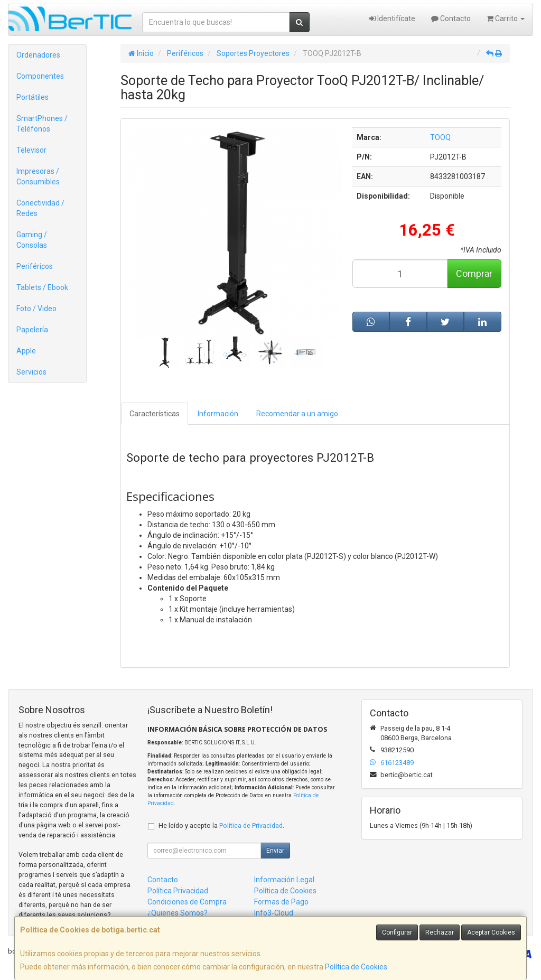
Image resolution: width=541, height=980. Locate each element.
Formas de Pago (281, 902)
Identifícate (392, 18)
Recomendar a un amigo (297, 414)
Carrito (506, 18)
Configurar (397, 932)
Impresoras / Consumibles (38, 176)
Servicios (31, 372)
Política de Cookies (356, 967)
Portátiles (32, 97)
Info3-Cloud (274, 913)
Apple (26, 351)
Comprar (474, 273)
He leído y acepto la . (221, 825)
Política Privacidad (178, 891)
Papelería (32, 330)
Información (218, 414)
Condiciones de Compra (187, 902)
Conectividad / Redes (40, 208)
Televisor (31, 150)
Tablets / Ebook (42, 287)
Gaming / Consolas (32, 240)
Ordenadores (38, 55)
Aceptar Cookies (491, 932)
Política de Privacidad (251, 825)
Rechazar (440, 932)
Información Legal (284, 880)
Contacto (451, 18)
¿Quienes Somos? (178, 913)
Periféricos (35, 266)
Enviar (275, 851)
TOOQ (440, 137)
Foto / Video (36, 309)
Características (155, 414)
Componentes (40, 76)
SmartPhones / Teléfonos (42, 124)
